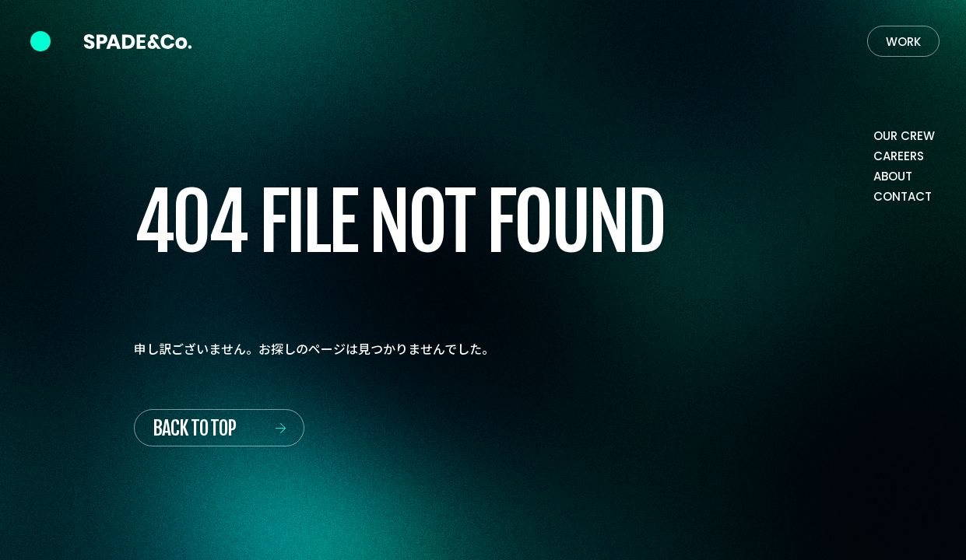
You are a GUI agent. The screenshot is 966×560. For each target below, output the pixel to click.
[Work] (903, 41)
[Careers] (899, 157)
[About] (893, 177)
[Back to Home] (138, 42)
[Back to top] (219, 428)
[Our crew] (904, 137)
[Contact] (903, 198)
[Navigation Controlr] (40, 41)
